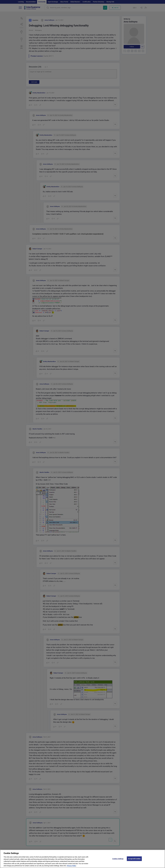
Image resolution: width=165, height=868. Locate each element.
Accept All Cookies (134, 860)
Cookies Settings (118, 860)
